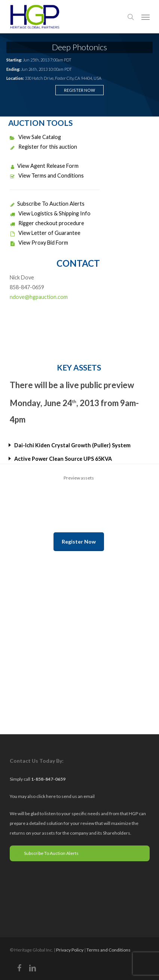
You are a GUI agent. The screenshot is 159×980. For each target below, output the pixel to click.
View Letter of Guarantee (45, 233)
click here (46, 796)
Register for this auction (43, 147)
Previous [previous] (13, 496)
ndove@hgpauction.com (39, 297)
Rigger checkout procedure (47, 223)
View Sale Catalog (35, 137)
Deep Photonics (79, 47)
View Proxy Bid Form (39, 243)
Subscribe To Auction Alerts (47, 204)
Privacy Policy (70, 950)
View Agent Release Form (44, 166)
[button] (146, 17)
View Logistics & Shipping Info (50, 213)
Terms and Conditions (108, 950)
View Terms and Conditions (47, 176)
